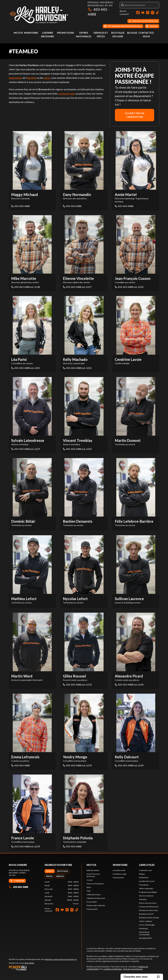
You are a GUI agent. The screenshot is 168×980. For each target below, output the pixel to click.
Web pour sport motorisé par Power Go (61, 959)
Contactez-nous (67, 94)
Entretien (143, 899)
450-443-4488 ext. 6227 (77, 287)
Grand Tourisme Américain (93, 875)
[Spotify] (153, 13)
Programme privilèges (148, 892)
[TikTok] (157, 13)
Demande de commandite (144, 933)
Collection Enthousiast (96, 898)
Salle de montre (93, 870)
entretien (32, 78)
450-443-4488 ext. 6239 (77, 765)
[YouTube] (143, 13)
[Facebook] (138, 13)
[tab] (50, 871)
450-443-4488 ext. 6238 (26, 287)
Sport (89, 887)
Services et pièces (146, 896)
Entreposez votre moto (148, 910)
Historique (143, 928)
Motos (18, 33)
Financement (92, 909)
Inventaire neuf (119, 870)
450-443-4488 (20, 206)
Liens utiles (147, 865)
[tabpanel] (62, 893)
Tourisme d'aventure (95, 884)
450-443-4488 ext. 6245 (26, 368)
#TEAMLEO (144, 878)
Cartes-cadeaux (145, 921)
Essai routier (92, 902)
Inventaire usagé (120, 874)
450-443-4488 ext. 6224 (77, 449)
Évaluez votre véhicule (96, 905)
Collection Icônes (94, 895)
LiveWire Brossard (147, 881)
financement (15, 78)
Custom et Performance (149, 907)
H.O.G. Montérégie (147, 925)
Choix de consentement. (133, 969)
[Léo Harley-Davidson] (47, 15)
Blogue (132, 33)
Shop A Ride (29, 963)
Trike (89, 891)
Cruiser (90, 880)
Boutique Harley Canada (149, 918)
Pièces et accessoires (148, 903)
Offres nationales (146, 888)
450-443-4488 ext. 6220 (129, 287)
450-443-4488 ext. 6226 (77, 368)
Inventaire (31, 33)
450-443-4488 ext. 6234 (129, 685)
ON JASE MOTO (145, 938)
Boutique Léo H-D (146, 914)
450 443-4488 (18, 887)
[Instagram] (148, 13)
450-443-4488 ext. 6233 (77, 685)
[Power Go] (43, 968)
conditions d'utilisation (113, 969)
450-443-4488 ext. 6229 (26, 449)
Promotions (66, 33)
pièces (47, 78)
